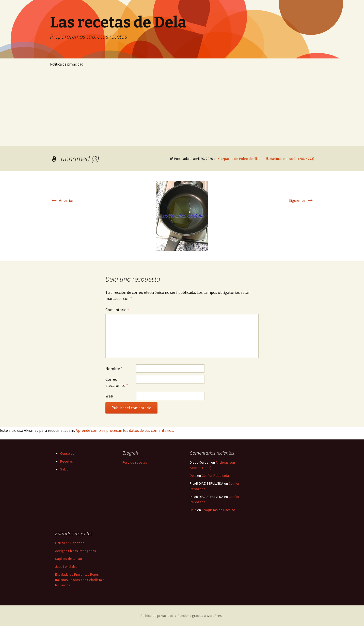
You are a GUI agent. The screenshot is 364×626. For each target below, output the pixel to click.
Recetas (67, 461)
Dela (193, 476)
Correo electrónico (117, 382)
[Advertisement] (182, 108)
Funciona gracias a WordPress (201, 616)
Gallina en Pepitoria (70, 543)
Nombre (114, 369)
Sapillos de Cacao (69, 559)
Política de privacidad (67, 64)
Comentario (117, 310)
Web (109, 396)
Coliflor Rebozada (215, 476)
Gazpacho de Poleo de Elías (239, 159)
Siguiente (302, 200)
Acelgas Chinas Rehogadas (76, 551)
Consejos (67, 453)
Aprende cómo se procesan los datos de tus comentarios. (125, 430)
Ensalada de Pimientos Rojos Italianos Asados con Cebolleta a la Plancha (80, 580)
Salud (64, 469)
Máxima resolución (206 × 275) (292, 159)
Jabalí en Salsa (66, 567)
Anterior (62, 200)
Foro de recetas (135, 462)
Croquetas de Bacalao (218, 510)
